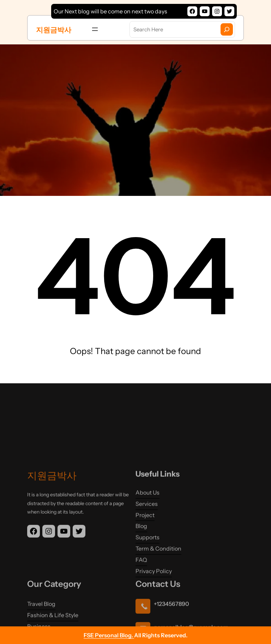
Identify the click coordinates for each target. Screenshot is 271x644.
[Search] (227, 29)
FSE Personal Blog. (109, 635)
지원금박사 (54, 30)
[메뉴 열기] (95, 29)
